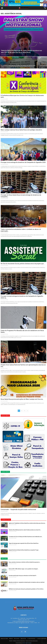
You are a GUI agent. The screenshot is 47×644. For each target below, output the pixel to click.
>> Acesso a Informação (41, 639)
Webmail (11, 639)
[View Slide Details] (23, 3)
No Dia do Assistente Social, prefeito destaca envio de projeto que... (23, 264)
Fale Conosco (17, 639)
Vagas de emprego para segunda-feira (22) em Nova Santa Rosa (24, 543)
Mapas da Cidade (4, 639)
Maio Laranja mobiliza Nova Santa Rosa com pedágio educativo (21, 130)
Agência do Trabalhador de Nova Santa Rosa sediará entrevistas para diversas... (27, 523)
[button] (45, 5)
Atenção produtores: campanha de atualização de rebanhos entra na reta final (27, 582)
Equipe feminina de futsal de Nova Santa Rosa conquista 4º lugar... (24, 550)
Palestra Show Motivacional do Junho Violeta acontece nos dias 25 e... (25, 530)
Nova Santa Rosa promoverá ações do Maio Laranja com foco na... (22, 399)
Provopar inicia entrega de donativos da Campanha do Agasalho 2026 (23, 162)
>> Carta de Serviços (31, 639)
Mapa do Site (23, 639)
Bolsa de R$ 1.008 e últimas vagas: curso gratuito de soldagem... (24, 569)
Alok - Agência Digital (27, 643)
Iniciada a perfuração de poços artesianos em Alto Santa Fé (22, 576)
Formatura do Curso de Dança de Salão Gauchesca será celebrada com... (26, 537)
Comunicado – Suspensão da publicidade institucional (18, 510)
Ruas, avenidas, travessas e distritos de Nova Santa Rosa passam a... (25, 562)
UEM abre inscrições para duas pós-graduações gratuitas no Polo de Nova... (26, 589)
